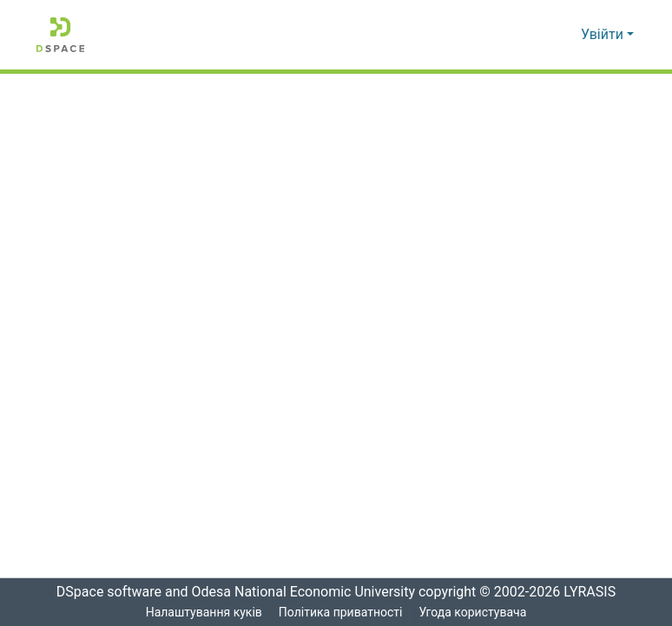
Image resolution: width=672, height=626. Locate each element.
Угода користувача (473, 613)
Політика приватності (340, 613)
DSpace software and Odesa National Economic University (231, 592)
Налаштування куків (203, 613)
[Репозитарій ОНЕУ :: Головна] (60, 35)
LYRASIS (592, 592)
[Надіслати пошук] (540, 35)
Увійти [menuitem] (602, 35)
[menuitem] (565, 35)
